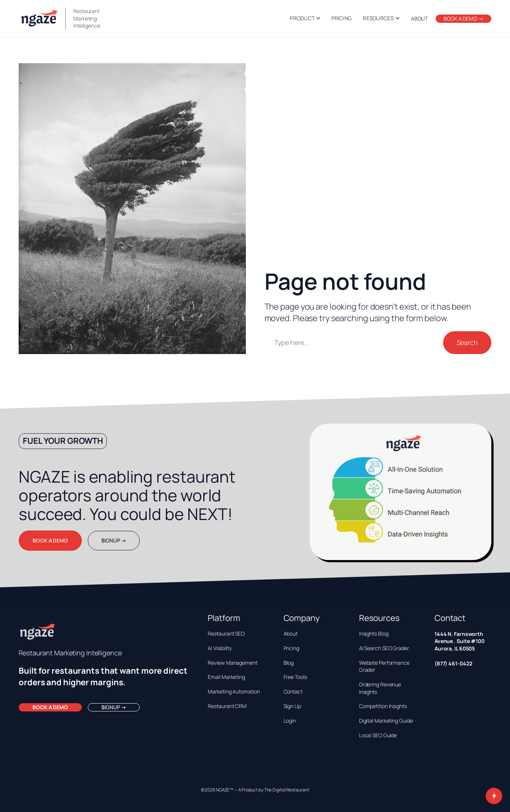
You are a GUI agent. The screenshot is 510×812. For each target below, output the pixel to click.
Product (305, 18)
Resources (381, 18)
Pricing (341, 18)
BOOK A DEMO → (463, 19)
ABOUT (420, 19)
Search (467, 342)
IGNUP (114, 540)
